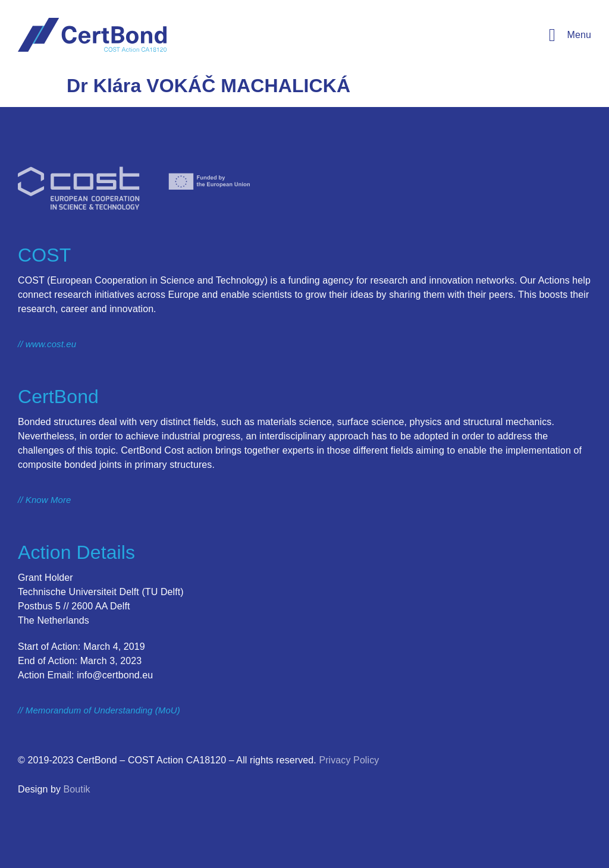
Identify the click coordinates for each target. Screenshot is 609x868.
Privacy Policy (349, 760)
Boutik (77, 789)
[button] (567, 35)
